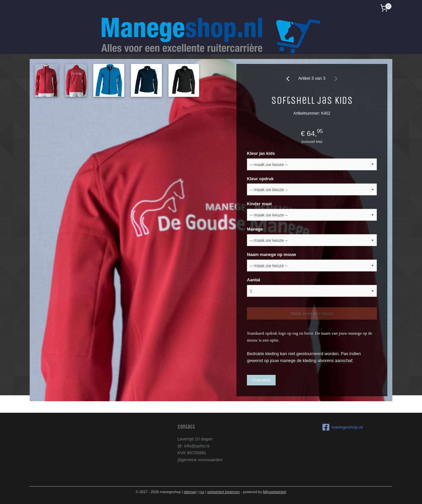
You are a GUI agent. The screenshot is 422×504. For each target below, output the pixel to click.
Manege (255, 229)
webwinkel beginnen (223, 492)
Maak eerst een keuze (312, 313)
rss (202, 492)
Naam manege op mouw (271, 254)
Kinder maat (259, 204)
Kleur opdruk (260, 179)
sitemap (190, 492)
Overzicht (261, 380)
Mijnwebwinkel (274, 492)
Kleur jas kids (261, 153)
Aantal (254, 280)
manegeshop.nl (343, 427)
